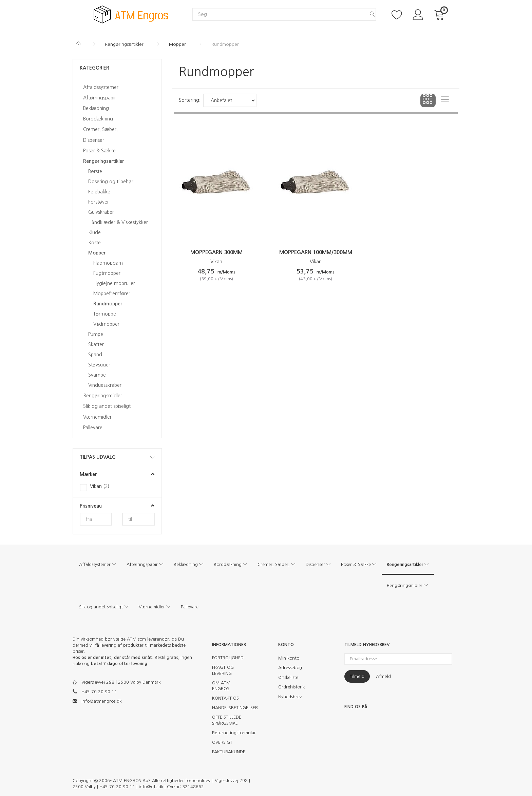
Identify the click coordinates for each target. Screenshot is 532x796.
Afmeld (383, 676)
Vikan (216, 262)
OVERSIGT (222, 742)
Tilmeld (357, 676)
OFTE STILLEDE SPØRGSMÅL (227, 720)
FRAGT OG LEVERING (223, 670)
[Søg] (372, 14)
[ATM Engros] (131, 14)
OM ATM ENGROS (221, 686)
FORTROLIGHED (228, 658)
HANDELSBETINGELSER (231, 708)
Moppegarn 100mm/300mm (316, 252)
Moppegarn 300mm (216, 252)
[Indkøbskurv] (440, 14)
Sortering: (189, 100)
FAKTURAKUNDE (229, 752)
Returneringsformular (231, 733)
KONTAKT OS (225, 698)
